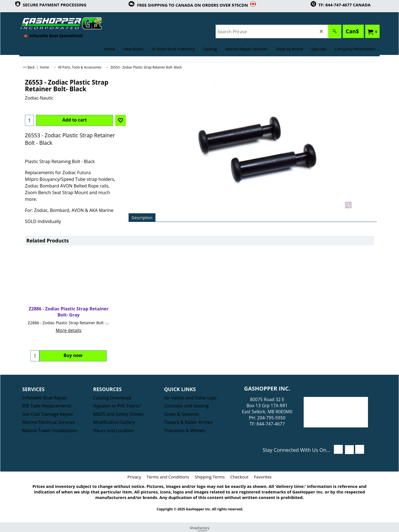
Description (142, 218)
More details (69, 330)
